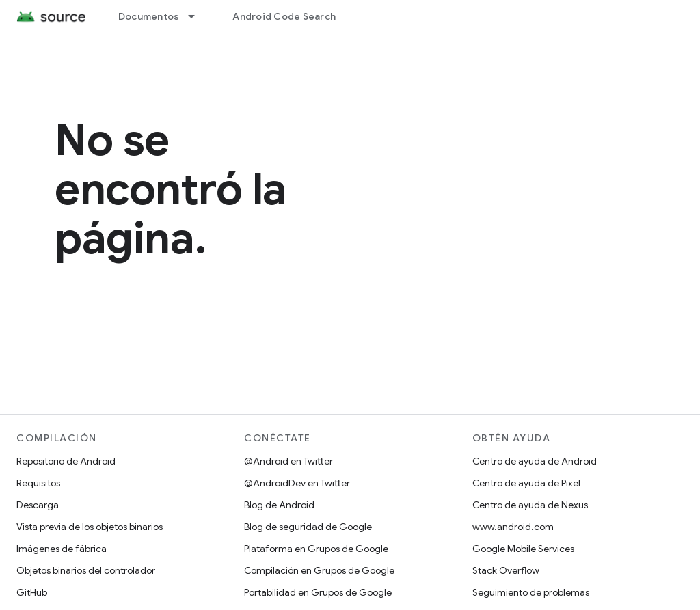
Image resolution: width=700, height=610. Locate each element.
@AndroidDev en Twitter (297, 483)
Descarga (38, 505)
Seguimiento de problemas (531, 592)
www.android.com (513, 527)
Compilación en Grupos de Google (319, 570)
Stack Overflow (506, 570)
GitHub (32, 592)
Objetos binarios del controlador (86, 570)
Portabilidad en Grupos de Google (318, 592)
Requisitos (38, 483)
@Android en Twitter (288, 461)
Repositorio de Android (66, 461)
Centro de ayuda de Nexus (530, 505)
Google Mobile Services (523, 549)
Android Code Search (284, 16)
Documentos (149, 16)
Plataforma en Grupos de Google (316, 549)
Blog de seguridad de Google (308, 527)
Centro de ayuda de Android (535, 461)
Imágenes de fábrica (62, 549)
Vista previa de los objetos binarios (90, 527)
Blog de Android (279, 505)
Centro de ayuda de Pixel (526, 483)
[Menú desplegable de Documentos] (198, 16)
